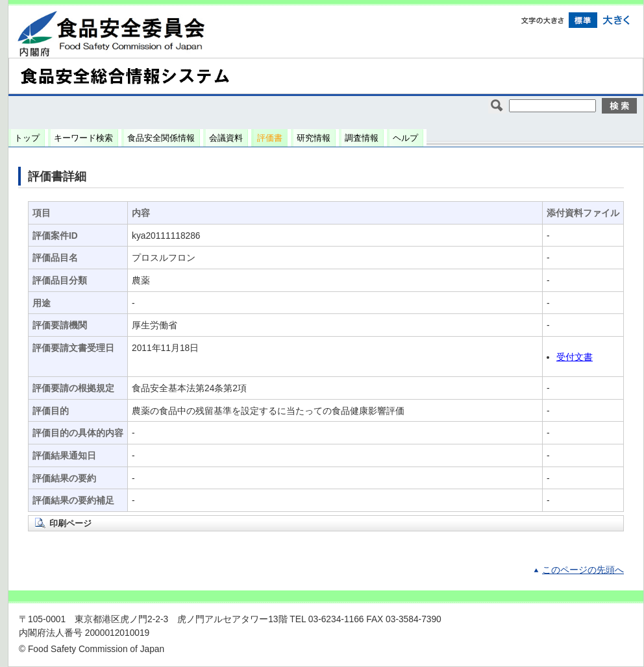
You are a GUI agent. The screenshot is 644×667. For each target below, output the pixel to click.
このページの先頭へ (583, 570)
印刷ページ (70, 523)
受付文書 (575, 357)
